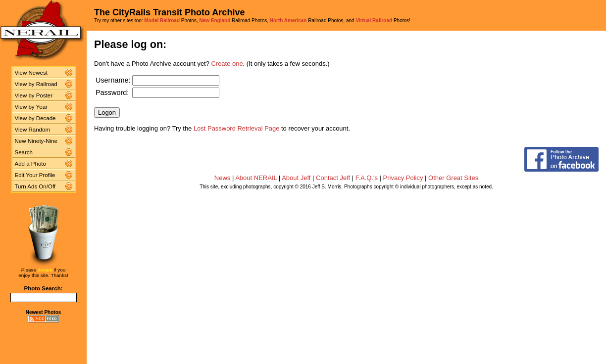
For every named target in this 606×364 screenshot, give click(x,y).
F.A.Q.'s (367, 178)
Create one (227, 64)
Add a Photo (30, 164)
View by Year (31, 107)
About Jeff (296, 178)
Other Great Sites (453, 178)
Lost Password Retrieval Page (237, 128)
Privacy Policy (403, 178)
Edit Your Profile (35, 175)
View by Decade (35, 118)
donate (45, 270)
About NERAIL (256, 178)
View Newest (31, 73)
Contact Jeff (333, 178)
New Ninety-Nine (36, 141)
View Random (32, 130)
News (223, 178)
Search (24, 152)
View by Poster (34, 95)
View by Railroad (36, 84)
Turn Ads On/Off (35, 186)
